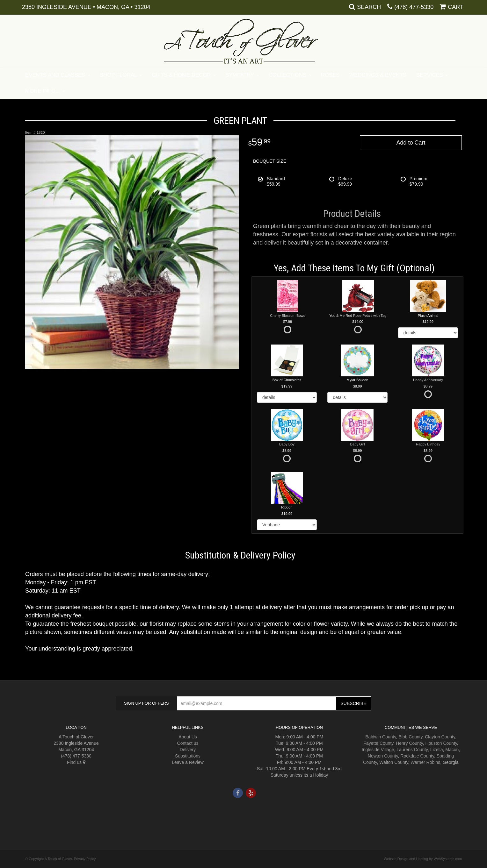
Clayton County (440, 737)
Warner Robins (425, 762)
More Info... (43, 91)
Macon (452, 750)
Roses (330, 75)
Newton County (383, 756)
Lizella (437, 750)
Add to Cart (411, 143)
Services (430, 75)
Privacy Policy (85, 859)
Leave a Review (188, 762)
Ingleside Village (378, 750)
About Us (188, 737)
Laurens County (412, 750)
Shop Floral (118, 75)
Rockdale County (417, 756)
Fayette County (378, 743)
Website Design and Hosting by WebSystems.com (423, 859)
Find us (76, 762)
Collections (287, 75)
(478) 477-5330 (414, 7)
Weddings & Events (378, 75)
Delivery (188, 750)
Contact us (188, 743)
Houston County (441, 743)
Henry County (409, 743)
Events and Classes (55, 75)
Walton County (394, 762)
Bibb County (410, 737)
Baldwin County (381, 737)
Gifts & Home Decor (181, 75)
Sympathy (240, 75)
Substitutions (188, 756)
